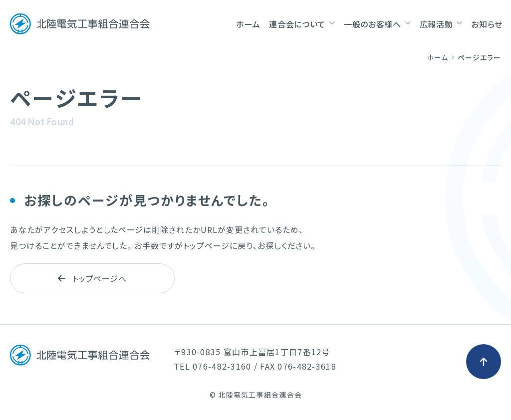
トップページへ (93, 278)
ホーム (437, 57)
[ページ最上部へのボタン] (484, 362)
